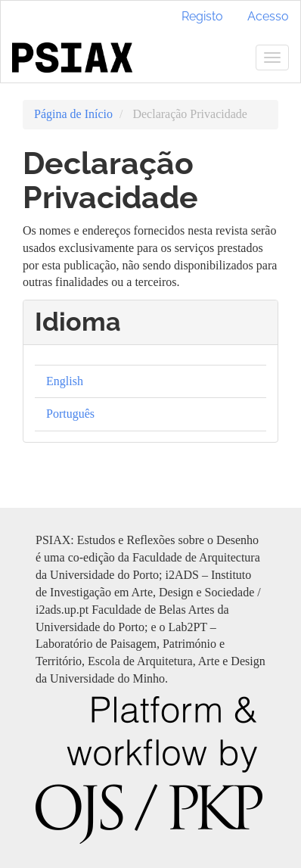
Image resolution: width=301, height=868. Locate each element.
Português (70, 414)
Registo (202, 16)
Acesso (268, 16)
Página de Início (73, 114)
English (65, 381)
